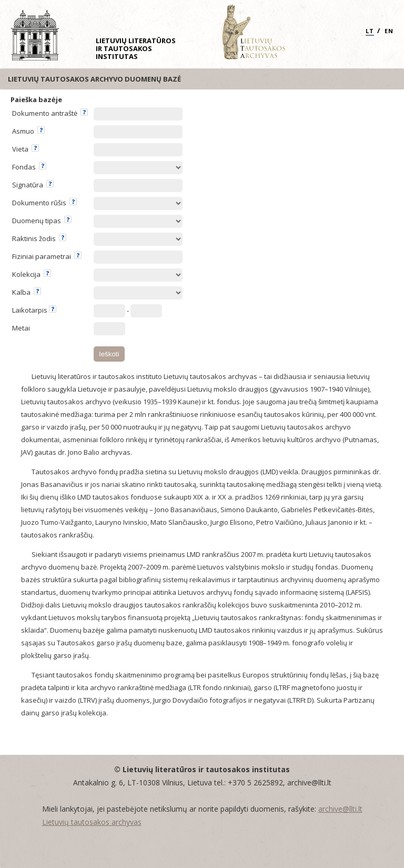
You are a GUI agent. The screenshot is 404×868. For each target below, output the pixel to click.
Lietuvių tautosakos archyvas (92, 822)
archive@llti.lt (340, 809)
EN (389, 31)
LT (370, 31)
